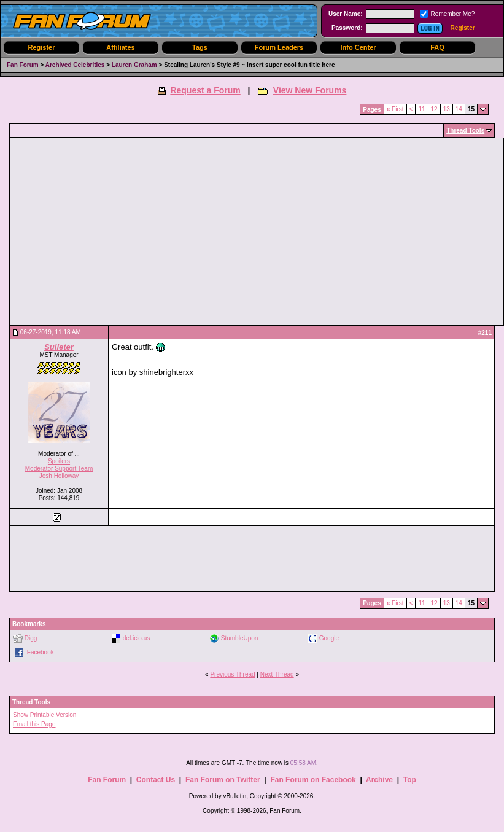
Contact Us (156, 780)
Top (410, 780)
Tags (200, 47)
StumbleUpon (240, 638)
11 (421, 109)
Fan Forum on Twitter (223, 780)
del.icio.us (136, 638)
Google (329, 638)
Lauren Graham (134, 65)
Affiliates (120, 47)
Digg (31, 638)
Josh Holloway (59, 476)
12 (434, 109)
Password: (347, 28)
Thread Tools (465, 131)
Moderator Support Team (59, 469)
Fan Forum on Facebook (313, 780)
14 (459, 109)
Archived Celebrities (75, 65)
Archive (379, 780)
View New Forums (310, 90)
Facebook (41, 652)
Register (463, 28)
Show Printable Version (45, 715)
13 (447, 109)
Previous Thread (232, 674)
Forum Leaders (279, 47)
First (395, 109)
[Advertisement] (145, 232)
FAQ (437, 47)
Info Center (358, 47)
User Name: (346, 14)
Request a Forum (205, 90)
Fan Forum (23, 65)
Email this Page (34, 724)
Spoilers (59, 461)
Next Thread (277, 674)
